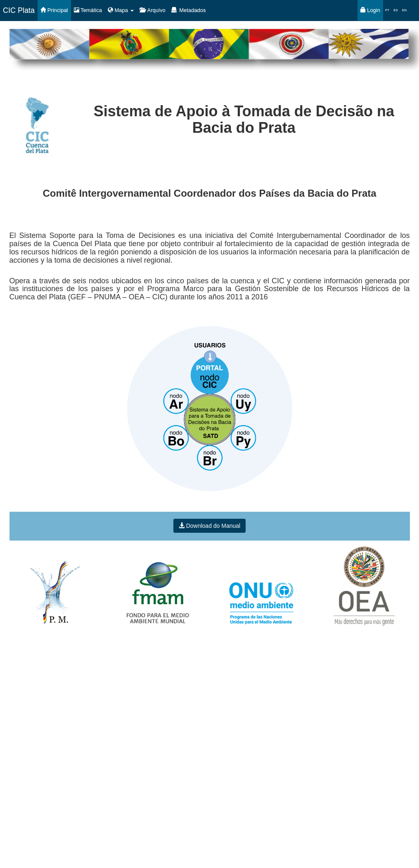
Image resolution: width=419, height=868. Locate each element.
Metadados (189, 10)
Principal (54, 10)
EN (404, 10)
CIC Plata (19, 10)
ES (396, 10)
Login (370, 10)
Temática (88, 10)
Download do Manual (209, 526)
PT (387, 10)
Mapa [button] (121, 10)
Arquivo (153, 10)
